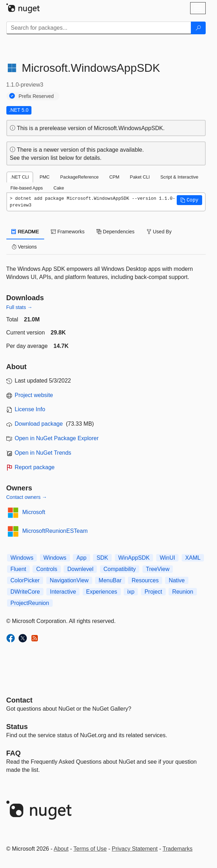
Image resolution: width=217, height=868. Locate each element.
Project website (34, 395)
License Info (30, 409)
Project (153, 592)
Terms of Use (90, 849)
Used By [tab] (159, 232)
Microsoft (34, 512)
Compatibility (120, 569)
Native (177, 580)
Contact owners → (27, 497)
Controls (47, 569)
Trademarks (178, 849)
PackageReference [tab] (79, 177)
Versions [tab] (24, 247)
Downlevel (80, 569)
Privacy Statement (135, 849)
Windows (22, 558)
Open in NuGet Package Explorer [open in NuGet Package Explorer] (57, 438)
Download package (39, 424)
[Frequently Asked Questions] (14, 753)
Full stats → (19, 307)
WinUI (168, 558)
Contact (19, 700)
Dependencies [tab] (115, 232)
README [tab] (25, 232)
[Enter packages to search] (99, 28)
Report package (35, 467)
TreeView (158, 569)
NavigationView (69, 580)
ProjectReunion (30, 603)
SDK (102, 558)
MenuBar (110, 580)
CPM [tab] (114, 177)
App (81, 558)
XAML (193, 558)
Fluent (18, 569)
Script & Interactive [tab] (179, 177)
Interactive (63, 592)
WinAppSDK (134, 558)
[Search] (198, 28)
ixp (131, 592)
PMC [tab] (45, 177)
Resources (145, 580)
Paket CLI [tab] (140, 177)
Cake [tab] (59, 188)
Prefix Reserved (36, 96)
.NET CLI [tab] (20, 177)
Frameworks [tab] (68, 232)
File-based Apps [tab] (27, 188)
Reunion (183, 592)
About (61, 849)
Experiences (102, 592)
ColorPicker (25, 580)
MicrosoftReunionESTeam (55, 531)
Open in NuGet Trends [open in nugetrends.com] (43, 453)
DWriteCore (25, 592)
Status (17, 727)
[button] (189, 200)
